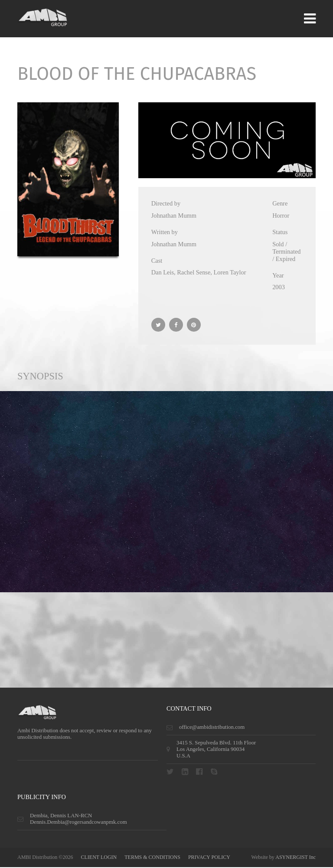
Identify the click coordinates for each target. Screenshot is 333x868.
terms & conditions (152, 858)
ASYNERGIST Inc (295, 858)
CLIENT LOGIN (99, 858)
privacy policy (209, 858)
